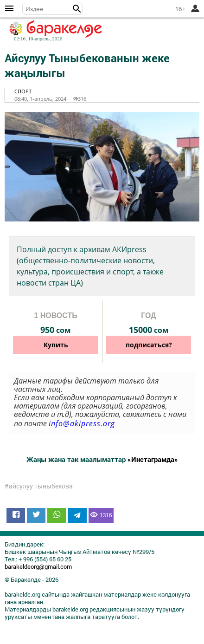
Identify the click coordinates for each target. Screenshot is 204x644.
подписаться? (149, 345)
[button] (77, 9)
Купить (56, 345)
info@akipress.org (82, 423)
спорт (23, 91)
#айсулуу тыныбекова (39, 486)
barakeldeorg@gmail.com (38, 566)
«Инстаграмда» (153, 459)
